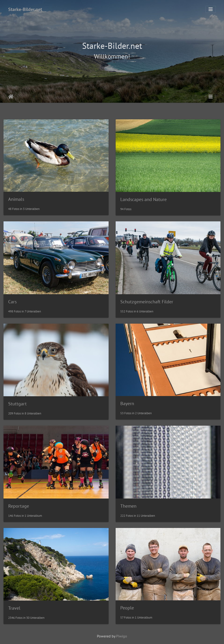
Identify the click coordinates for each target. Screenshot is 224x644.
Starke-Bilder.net (25, 9)
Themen (128, 506)
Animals (16, 199)
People (127, 608)
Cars (12, 302)
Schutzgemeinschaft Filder (147, 302)
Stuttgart (17, 404)
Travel (14, 608)
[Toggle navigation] (211, 9)
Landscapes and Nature (143, 199)
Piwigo (122, 636)
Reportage (19, 506)
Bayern (127, 403)
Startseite (11, 97)
